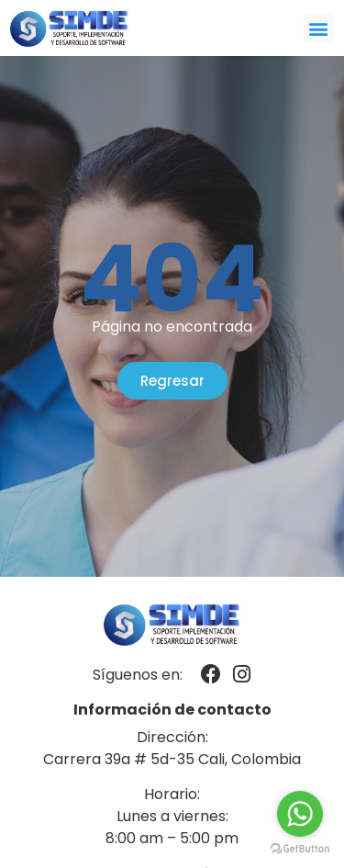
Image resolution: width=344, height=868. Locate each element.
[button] (319, 28)
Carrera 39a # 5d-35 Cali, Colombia (172, 759)
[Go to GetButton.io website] (300, 849)
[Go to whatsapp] (300, 814)
